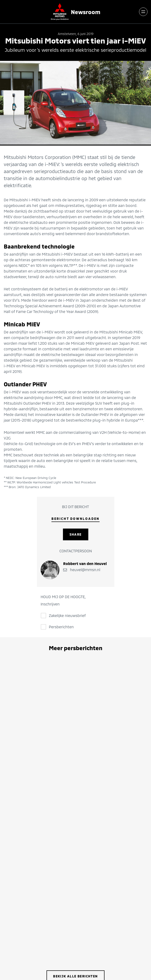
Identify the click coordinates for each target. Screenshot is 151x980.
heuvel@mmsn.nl (82, 570)
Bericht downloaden (75, 519)
